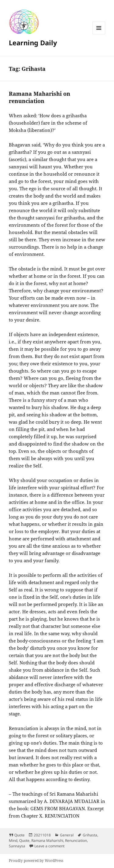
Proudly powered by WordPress (36, 861)
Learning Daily (33, 43)
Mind (13, 840)
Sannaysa (17, 846)
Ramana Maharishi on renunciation (40, 97)
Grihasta (90, 835)
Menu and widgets (99, 34)
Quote (19, 835)
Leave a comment (49, 846)
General (67, 835)
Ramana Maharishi (47, 840)
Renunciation (76, 840)
